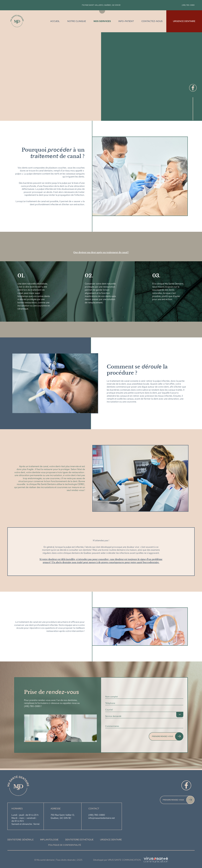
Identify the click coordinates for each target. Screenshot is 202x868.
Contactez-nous (152, 21)
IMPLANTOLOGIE (49, 840)
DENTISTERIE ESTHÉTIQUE (79, 840)
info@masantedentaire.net (102, 818)
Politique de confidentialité (65, 845)
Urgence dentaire (184, 21)
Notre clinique (77, 21)
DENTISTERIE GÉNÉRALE (21, 840)
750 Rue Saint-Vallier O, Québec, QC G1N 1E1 (101, 5)
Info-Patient (126, 21)
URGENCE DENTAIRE (111, 840)
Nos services (102, 21)
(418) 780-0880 (188, 5)
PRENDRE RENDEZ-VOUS (173, 800)
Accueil (55, 21)
